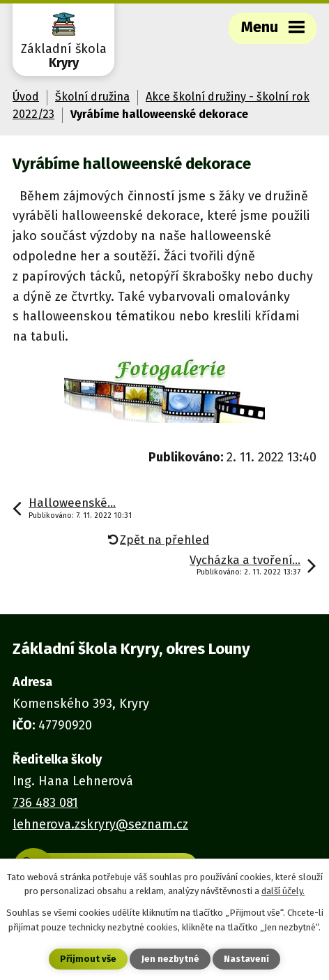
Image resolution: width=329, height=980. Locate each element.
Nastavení (246, 959)
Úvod (26, 97)
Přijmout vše (88, 959)
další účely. (283, 891)
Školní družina (92, 97)
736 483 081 (45, 803)
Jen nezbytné (170, 959)
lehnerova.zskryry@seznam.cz (100, 824)
